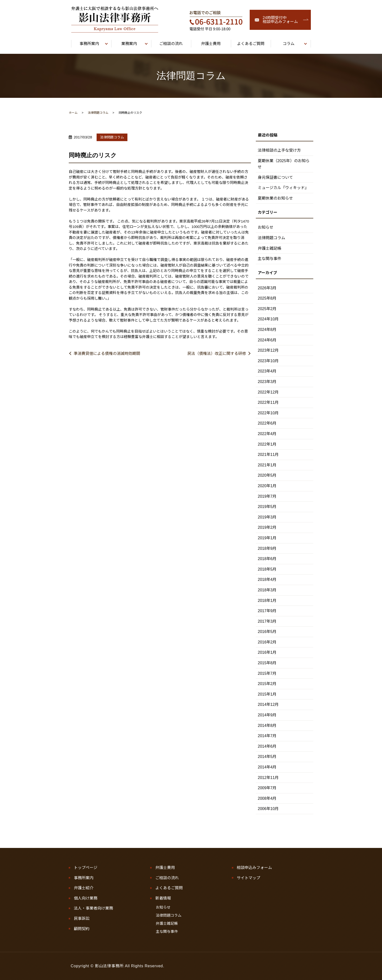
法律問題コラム (98, 113)
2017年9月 (267, 611)
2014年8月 (267, 726)
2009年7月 (267, 788)
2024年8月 (267, 330)
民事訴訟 (82, 918)
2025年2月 (267, 309)
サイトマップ (248, 878)
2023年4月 (267, 371)
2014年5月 (267, 757)
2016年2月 (267, 642)
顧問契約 (82, 929)
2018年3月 (267, 590)
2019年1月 (267, 538)
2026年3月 (267, 288)
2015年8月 (267, 663)
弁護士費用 (165, 868)
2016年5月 (267, 632)
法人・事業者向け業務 (93, 908)
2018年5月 (267, 569)
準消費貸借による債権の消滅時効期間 (107, 354)
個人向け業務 (86, 898)
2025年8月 (267, 298)
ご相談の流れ (167, 878)
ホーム (73, 113)
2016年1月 (267, 652)
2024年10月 (268, 319)
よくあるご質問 (169, 888)
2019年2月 (267, 527)
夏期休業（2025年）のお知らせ (284, 164)
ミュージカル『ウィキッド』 (283, 188)
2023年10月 (268, 361)
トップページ (86, 868)
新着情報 (163, 898)
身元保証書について (275, 177)
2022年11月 (268, 402)
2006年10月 (268, 809)
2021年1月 (267, 465)
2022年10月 (268, 413)
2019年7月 (267, 496)
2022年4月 (267, 434)
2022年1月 (267, 444)
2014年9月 (267, 715)
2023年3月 (267, 382)
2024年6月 (267, 340)
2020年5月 (267, 475)
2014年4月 (267, 767)
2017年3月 (267, 621)
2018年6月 (267, 559)
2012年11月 (268, 778)
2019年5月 (267, 507)
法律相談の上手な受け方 (279, 150)
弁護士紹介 (84, 888)
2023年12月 (268, 350)
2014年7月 (267, 736)
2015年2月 (267, 684)
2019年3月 (267, 517)
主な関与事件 (270, 259)
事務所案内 (84, 878)
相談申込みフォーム (254, 868)
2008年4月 (267, 798)
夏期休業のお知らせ (275, 198)
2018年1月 (267, 601)
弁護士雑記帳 (270, 248)
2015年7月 (267, 673)
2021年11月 (268, 455)
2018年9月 (267, 548)
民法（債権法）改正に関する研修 (217, 354)
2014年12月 (268, 704)
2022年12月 (268, 392)
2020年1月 (267, 486)
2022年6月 (267, 423)
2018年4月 (267, 580)
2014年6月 (267, 746)
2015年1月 (267, 694)
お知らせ (266, 227)
